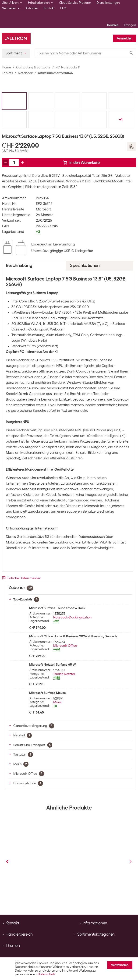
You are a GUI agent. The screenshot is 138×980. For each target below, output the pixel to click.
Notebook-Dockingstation (72, 617)
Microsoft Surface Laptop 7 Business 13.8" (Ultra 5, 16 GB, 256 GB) (97, 874)
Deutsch (113, 25)
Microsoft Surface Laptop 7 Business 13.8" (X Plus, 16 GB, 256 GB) (39, 873)
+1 (121, 120)
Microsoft (43, 209)
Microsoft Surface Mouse (48, 693)
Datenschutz (47, 974)
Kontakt (49, 8)
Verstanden (120, 965)
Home (6, 67)
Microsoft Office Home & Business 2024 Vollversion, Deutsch (73, 636)
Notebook (25, 73)
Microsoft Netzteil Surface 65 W (53, 664)
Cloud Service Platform (75, 3)
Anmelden (125, 38)
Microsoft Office (65, 646)
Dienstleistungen (108, 3)
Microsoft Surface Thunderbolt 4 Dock (57, 608)
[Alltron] (16, 38)
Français (130, 25)
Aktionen (32, 8)
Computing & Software (33, 67)
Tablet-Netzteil (64, 674)
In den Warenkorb (81, 163)
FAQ (63, 8)
